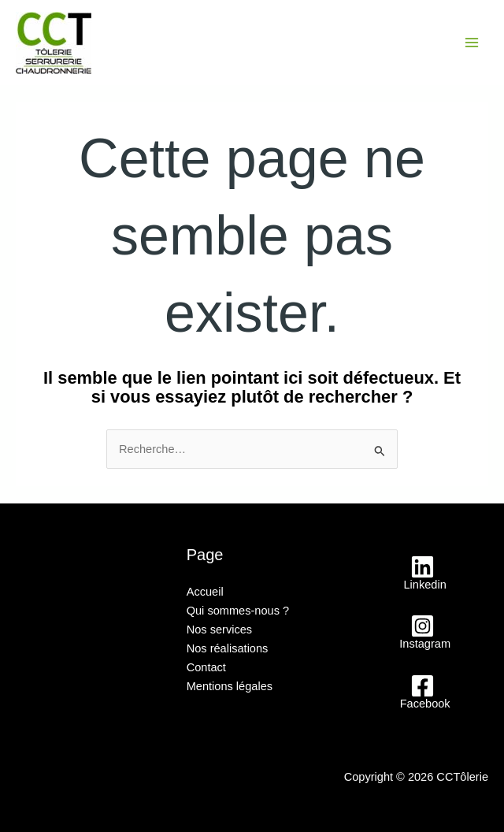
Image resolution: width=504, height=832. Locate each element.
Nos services (219, 630)
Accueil (205, 592)
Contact (206, 667)
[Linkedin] (422, 573)
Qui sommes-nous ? (238, 611)
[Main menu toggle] (472, 43)
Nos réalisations (228, 648)
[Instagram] (422, 632)
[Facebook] (422, 692)
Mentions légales (230, 686)
